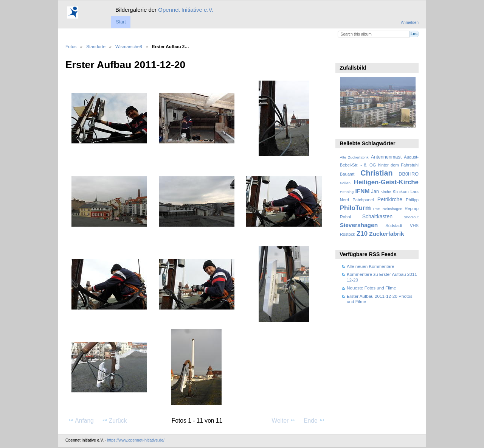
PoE (377, 209)
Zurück (114, 420)
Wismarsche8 (129, 46)
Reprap (412, 208)
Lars (414, 191)
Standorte (96, 46)
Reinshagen (392, 209)
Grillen (345, 183)
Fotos (71, 46)
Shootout (411, 217)
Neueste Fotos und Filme (372, 288)
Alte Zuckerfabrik (354, 157)
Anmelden (410, 23)
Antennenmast (386, 157)
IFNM (363, 191)
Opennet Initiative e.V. (186, 10)
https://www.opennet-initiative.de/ (136, 440)
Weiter (284, 420)
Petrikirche (390, 199)
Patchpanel (363, 200)
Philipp (412, 200)
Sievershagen (359, 225)
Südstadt (394, 226)
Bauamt (347, 174)
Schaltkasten (377, 216)
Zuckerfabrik (387, 234)
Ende (314, 420)
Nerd (344, 200)
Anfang (81, 420)
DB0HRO (409, 174)
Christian (376, 173)
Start (121, 22)
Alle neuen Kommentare (370, 266)
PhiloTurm (355, 208)
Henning (347, 192)
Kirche (386, 192)
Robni (345, 217)
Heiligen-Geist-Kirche (386, 182)
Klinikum (400, 191)
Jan (375, 191)
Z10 (362, 234)
